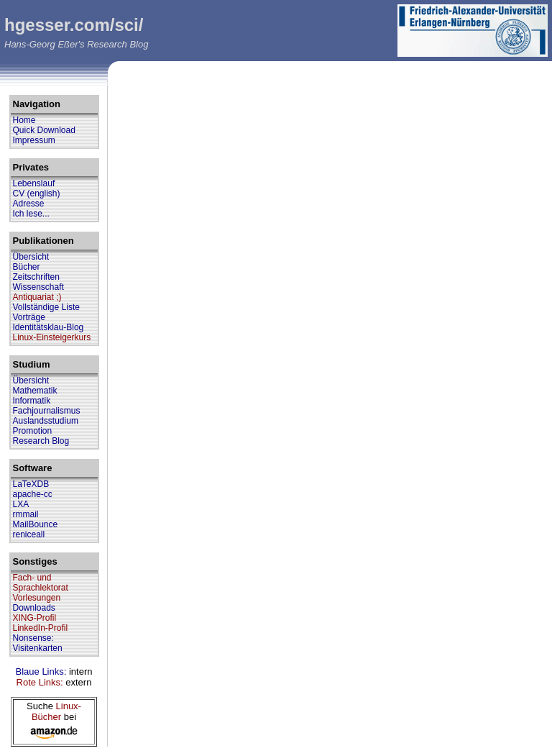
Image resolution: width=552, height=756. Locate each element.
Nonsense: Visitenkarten (38, 643)
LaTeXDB (31, 484)
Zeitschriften (36, 277)
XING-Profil (35, 618)
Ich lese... (31, 214)
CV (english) (37, 193)
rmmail (26, 514)
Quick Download (44, 130)
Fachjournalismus (47, 411)
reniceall (29, 534)
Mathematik (35, 391)
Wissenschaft (38, 287)
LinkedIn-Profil (41, 628)
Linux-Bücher (56, 711)
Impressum (34, 140)
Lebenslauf (34, 183)
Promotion (33, 431)
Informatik (32, 401)
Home (24, 120)
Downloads (34, 608)
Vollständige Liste (46, 307)
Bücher (27, 267)
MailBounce (36, 524)
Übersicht (31, 257)
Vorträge (29, 317)
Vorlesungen (37, 598)
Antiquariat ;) (37, 297)
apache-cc (33, 494)
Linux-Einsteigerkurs (52, 337)
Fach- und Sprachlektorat (41, 583)
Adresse (29, 204)
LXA (21, 504)
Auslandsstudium (46, 421)
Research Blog (41, 441)
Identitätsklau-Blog (49, 327)
